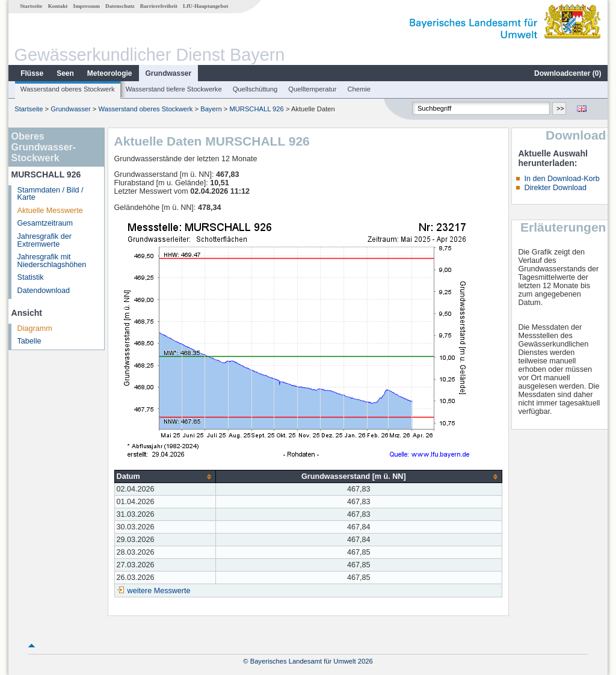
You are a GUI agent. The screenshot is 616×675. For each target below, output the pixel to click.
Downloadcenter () (568, 73)
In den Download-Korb (562, 179)
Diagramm (35, 328)
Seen (65, 73)
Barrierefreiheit (159, 6)
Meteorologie (110, 73)
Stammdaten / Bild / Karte (51, 194)
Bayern (211, 109)
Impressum (87, 6)
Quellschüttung (255, 89)
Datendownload (44, 291)
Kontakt (58, 6)
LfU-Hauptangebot (205, 6)
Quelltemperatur (312, 89)
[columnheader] (165, 477)
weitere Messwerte (159, 591)
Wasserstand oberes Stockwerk (68, 89)
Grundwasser (169, 73)
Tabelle (29, 341)
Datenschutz (120, 6)
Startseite (31, 6)
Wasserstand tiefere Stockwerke (174, 89)
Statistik (31, 277)
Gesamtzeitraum (45, 223)
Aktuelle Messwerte (50, 211)
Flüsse (32, 73)
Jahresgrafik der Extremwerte (45, 240)
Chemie (359, 89)
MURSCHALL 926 (256, 109)
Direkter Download (555, 188)
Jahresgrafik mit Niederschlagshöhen (52, 261)
